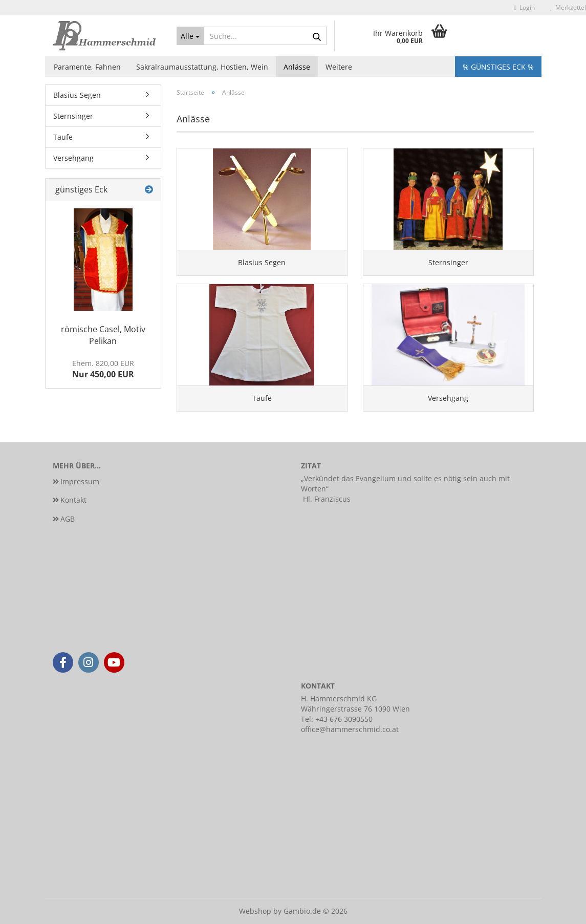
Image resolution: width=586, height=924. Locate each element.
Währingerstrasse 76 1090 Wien (355, 709)
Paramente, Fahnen (87, 67)
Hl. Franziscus (327, 499)
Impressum (80, 481)
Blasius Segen (77, 95)
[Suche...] (190, 36)
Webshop (255, 911)
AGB (68, 519)
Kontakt (73, 500)
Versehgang (73, 158)
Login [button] (525, 7)
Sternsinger (73, 116)
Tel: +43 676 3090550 (337, 719)
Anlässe (297, 67)
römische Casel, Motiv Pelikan (103, 335)
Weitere (339, 67)
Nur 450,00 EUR (103, 369)
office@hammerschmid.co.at (350, 729)
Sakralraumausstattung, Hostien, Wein (202, 67)
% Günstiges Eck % (498, 67)
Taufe (63, 137)
